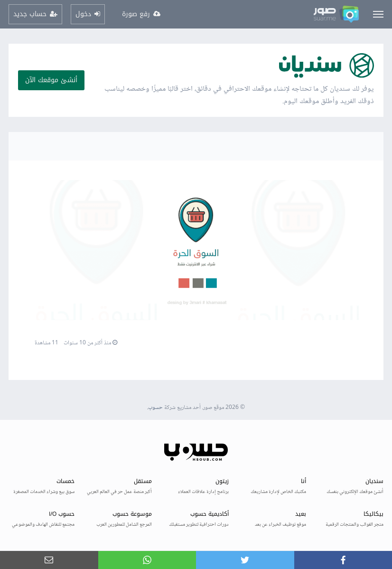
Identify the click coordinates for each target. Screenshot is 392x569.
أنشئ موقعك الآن (51, 80)
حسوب (155, 408)
